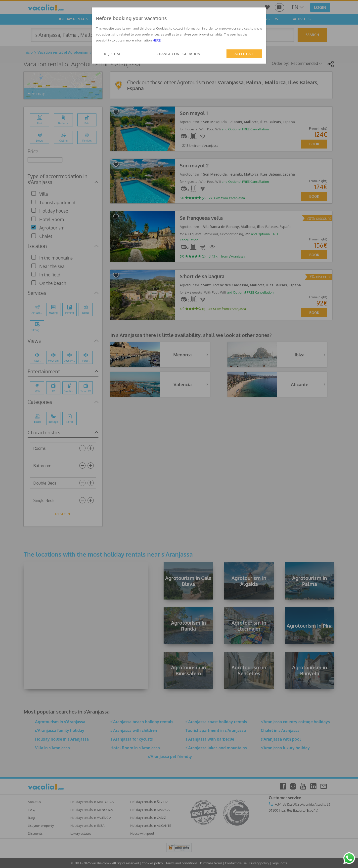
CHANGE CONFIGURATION (179, 54)
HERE (157, 40)
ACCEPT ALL (244, 54)
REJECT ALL (113, 54)
